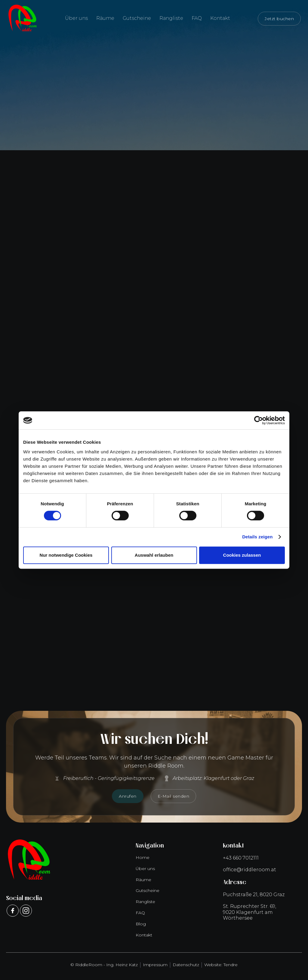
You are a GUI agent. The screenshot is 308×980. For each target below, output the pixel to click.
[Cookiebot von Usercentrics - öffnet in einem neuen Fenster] (259, 420)
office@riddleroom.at (249, 870)
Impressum (155, 965)
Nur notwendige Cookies (66, 555)
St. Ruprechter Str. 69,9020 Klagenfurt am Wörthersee (249, 912)
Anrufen (128, 796)
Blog (141, 924)
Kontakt (220, 18)
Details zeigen (257, 537)
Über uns (76, 18)
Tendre (231, 965)
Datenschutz (186, 965)
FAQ (197, 18)
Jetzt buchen (279, 19)
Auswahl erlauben (154, 555)
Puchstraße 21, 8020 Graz (254, 895)
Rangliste (171, 18)
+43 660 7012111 (241, 858)
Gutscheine (137, 18)
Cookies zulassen (242, 555)
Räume (105, 18)
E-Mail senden (174, 796)
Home (143, 857)
